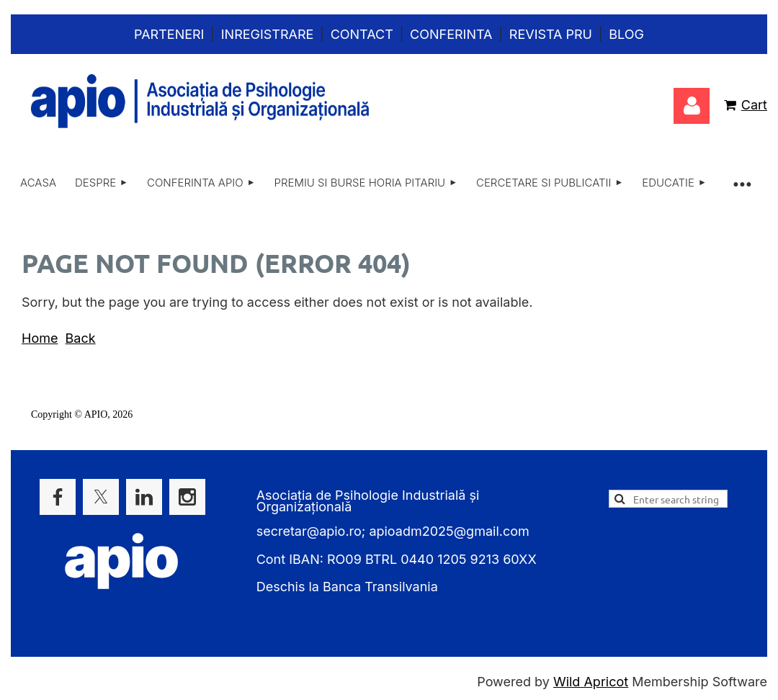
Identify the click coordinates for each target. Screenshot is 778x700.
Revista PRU (551, 34)
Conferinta (451, 34)
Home (40, 338)
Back (81, 338)
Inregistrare (268, 34)
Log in (692, 106)
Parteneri (169, 34)
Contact (362, 34)
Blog (626, 34)
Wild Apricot (591, 682)
